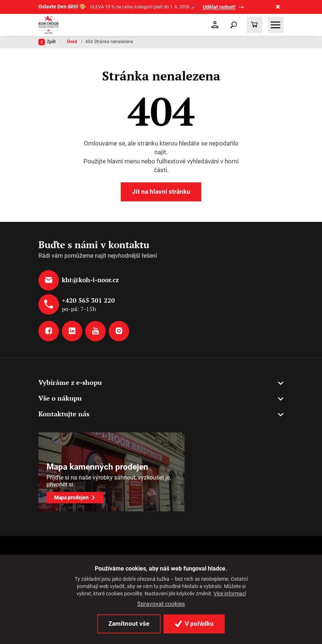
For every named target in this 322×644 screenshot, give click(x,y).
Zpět (47, 42)
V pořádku (194, 624)
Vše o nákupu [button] (60, 398)
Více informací (230, 594)
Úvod (73, 42)
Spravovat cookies (161, 604)
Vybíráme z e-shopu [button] (70, 382)
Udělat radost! (219, 7)
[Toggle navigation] (233, 25)
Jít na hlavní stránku (161, 192)
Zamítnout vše (129, 624)
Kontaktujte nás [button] (64, 414)
